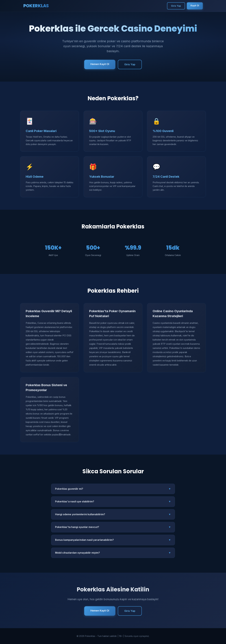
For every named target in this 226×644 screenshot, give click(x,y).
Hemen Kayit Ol (100, 64)
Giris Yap (176, 6)
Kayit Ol (195, 5)
